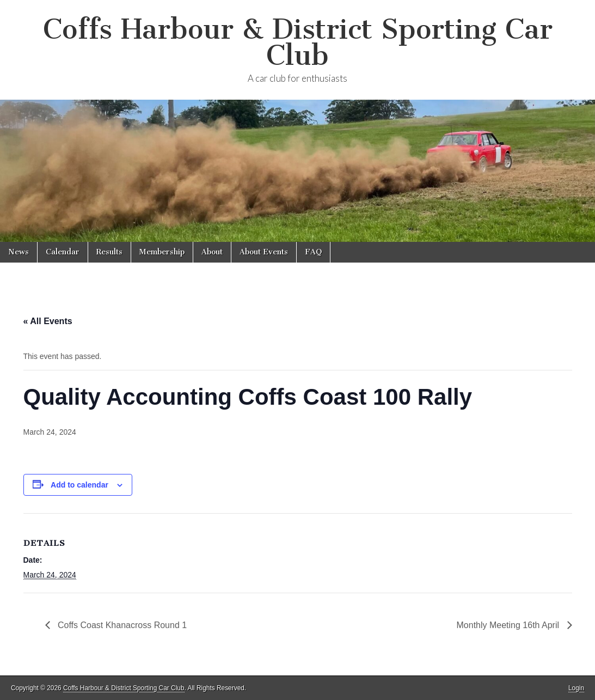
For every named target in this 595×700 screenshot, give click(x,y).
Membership (162, 252)
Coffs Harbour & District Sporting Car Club (298, 42)
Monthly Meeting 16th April (509, 625)
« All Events (48, 321)
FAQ (313, 252)
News (19, 252)
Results (109, 252)
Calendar (63, 252)
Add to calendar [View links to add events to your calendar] (79, 485)
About (212, 252)
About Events (264, 252)
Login (576, 688)
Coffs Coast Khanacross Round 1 (121, 625)
